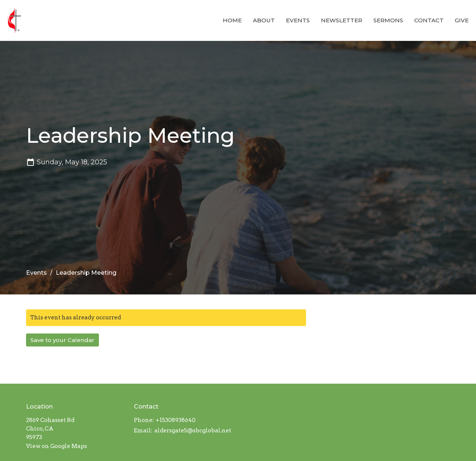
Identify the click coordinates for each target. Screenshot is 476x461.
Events (298, 20)
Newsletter (342, 20)
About (264, 20)
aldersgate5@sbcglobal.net (193, 431)
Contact (429, 20)
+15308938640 (176, 420)
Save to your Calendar (62, 340)
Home (232, 20)
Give (462, 20)
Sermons (388, 20)
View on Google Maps (57, 446)
